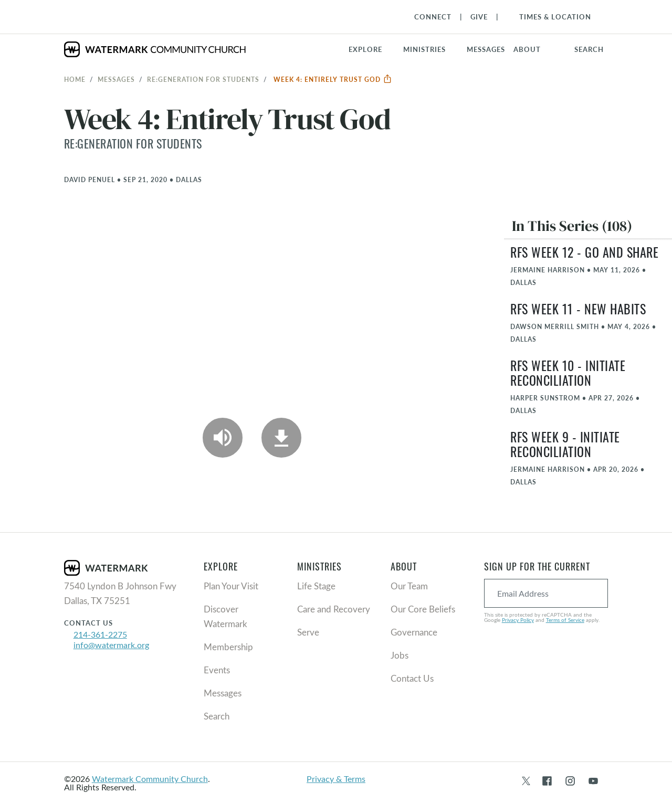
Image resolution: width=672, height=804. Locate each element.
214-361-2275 (100, 634)
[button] (431, 49)
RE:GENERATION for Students (203, 79)
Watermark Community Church (150, 779)
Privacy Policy (518, 620)
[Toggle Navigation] (550, 17)
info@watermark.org (111, 645)
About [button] (527, 49)
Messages (116, 79)
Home (75, 79)
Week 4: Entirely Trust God (333, 79)
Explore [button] (365, 49)
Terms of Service (565, 620)
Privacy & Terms (336, 779)
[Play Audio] (223, 438)
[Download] (281, 438)
